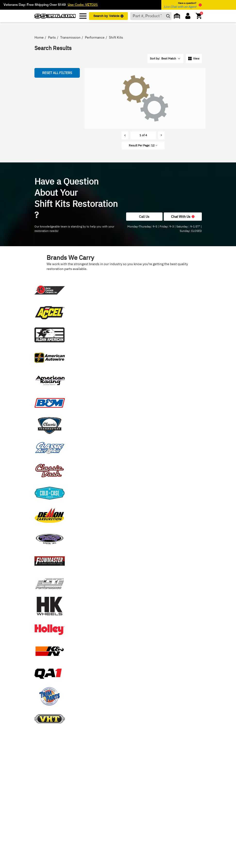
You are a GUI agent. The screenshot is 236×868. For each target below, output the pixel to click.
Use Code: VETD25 (83, 5)
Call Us (144, 217)
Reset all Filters (57, 73)
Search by (108, 16)
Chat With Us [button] (183, 217)
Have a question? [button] (180, 5)
